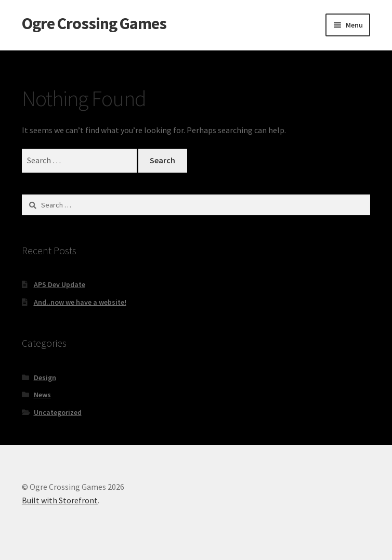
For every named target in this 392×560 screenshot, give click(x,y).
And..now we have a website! (80, 302)
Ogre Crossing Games (94, 23)
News (42, 395)
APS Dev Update (60, 284)
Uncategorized (58, 412)
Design (45, 377)
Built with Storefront (60, 500)
